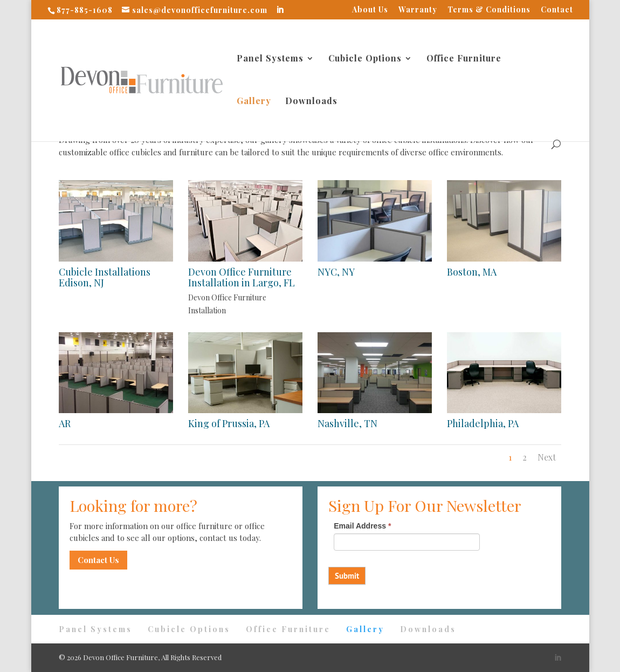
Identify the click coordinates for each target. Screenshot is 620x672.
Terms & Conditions (489, 10)
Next (547, 457)
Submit (347, 576)
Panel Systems (270, 59)
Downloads (311, 102)
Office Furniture (464, 59)
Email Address (362, 526)
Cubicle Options (365, 59)
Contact (557, 10)
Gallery (254, 102)
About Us (370, 10)
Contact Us (98, 560)
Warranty (418, 10)
